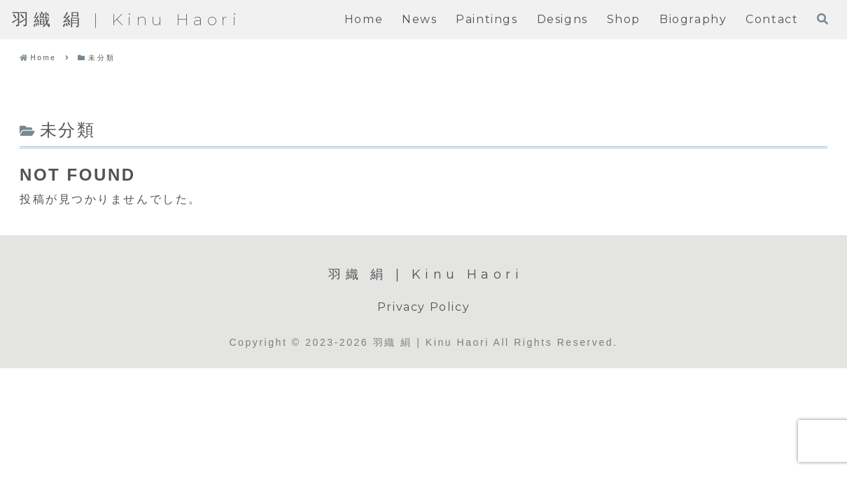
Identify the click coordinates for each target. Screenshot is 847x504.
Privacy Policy (423, 307)
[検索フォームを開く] (822, 19)
